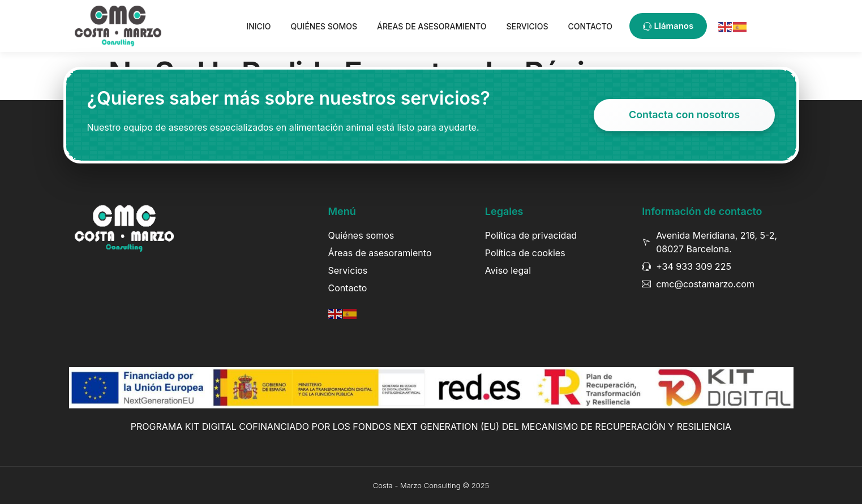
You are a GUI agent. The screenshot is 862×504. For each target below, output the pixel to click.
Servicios (528, 26)
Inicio (258, 26)
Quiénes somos (324, 26)
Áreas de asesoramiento (432, 26)
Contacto (590, 26)
